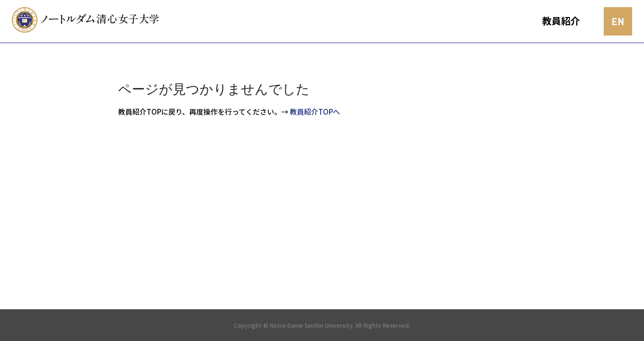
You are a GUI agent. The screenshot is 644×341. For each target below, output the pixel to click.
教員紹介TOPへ (315, 112)
